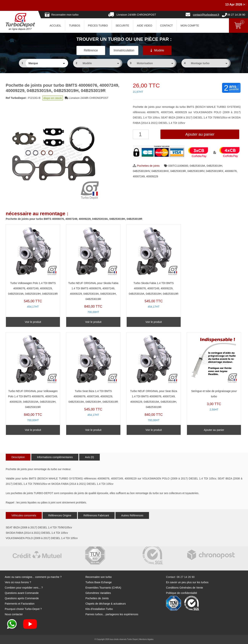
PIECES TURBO (98, 26)
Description (18, 457)
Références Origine (60, 515)
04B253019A (197, 166)
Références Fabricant (96, 515)
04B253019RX (215, 171)
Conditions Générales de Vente (184, 588)
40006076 (231, 171)
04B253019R (178, 171)
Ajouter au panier (200, 134)
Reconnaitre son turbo (99, 577)
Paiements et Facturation (20, 604)
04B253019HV (141, 171)
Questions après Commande (22, 598)
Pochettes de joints (148, 166)
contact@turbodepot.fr (206, 15)
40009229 (152, 176)
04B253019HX (160, 171)
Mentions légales (146, 639)
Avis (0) (89, 457)
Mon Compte (190, 26)
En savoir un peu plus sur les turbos (187, 582)
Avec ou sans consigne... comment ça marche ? (33, 577)
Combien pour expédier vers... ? (24, 588)
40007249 (139, 176)
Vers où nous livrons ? (18, 582)
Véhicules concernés (24, 515)
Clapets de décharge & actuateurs (106, 604)
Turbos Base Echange (99, 582)
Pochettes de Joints (97, 598)
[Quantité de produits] (141, 134)
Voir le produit (33, 322)
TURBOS (75, 26)
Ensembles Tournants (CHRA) (103, 588)
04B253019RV (196, 171)
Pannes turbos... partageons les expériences (112, 614)
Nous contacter (14, 614)
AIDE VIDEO (145, 26)
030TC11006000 (178, 166)
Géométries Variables (98, 593)
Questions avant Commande (22, 593)
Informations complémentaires (55, 457)
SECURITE (122, 26)
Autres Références (132, 515)
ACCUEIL (55, 26)
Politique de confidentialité (182, 593)
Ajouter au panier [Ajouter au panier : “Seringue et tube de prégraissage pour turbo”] (214, 430)
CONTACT (166, 26)
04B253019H (214, 166)
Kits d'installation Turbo (99, 609)
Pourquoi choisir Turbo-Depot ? (23, 609)
